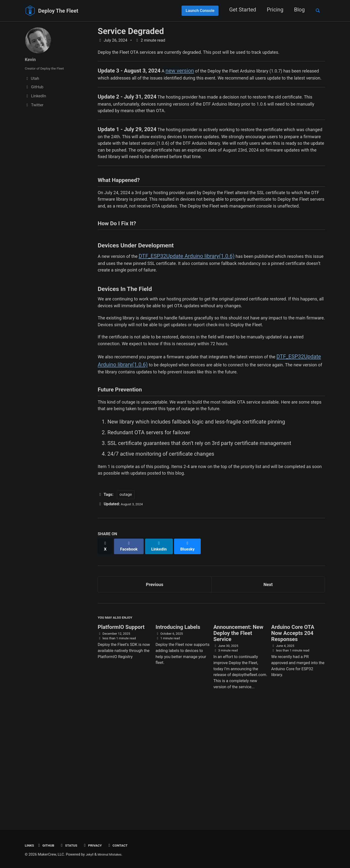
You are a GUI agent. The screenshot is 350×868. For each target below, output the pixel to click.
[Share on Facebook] (131, 651)
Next (268, 688)
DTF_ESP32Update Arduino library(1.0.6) (195, 310)
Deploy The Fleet (58, 11)
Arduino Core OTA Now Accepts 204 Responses (293, 741)
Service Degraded (131, 31)
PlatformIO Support (121, 735)
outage (126, 601)
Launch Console (196, 11)
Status (74, 845)
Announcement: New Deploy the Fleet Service (238, 741)
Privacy (101, 845)
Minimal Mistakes (114, 854)
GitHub (49, 845)
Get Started (239, 10)
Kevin (31, 59)
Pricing (271, 10)
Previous (155, 688)
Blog (296, 10)
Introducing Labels (178, 735)
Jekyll (91, 854)
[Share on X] (106, 651)
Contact (129, 845)
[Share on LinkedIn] (163, 651)
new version (181, 73)
